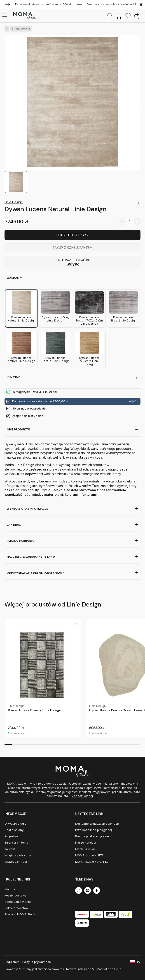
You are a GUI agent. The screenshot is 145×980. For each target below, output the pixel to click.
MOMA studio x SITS (89, 855)
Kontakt (10, 849)
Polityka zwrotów (16, 908)
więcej (133, 401)
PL (139, 962)
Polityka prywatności (37, 962)
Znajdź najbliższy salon (28, 416)
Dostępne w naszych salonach (97, 824)
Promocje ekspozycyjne (92, 836)
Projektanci (12, 836)
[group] (43, 678)
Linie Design (14, 202)
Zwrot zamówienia (18, 902)
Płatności (11, 889)
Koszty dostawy (15, 895)
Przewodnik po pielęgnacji (94, 830)
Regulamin (12, 962)
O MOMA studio (15, 824)
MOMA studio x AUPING (92, 862)
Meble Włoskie (85, 849)
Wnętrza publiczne (18, 855)
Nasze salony (14, 830)
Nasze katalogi (86, 842)
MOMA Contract (16, 862)
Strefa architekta (16, 842)
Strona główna (20, 29)
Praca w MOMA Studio (20, 914)
